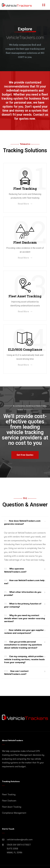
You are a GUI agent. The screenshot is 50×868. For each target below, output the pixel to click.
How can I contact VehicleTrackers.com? (16, 673)
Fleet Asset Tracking (12, 807)
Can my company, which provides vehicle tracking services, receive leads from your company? (24, 659)
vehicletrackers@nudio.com (20, 840)
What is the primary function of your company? (23, 605)
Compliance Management (14, 813)
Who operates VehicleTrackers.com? (15, 570)
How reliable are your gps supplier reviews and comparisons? (24, 632)
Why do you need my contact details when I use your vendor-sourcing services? (25, 618)
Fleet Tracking (9, 795)
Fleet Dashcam (9, 801)
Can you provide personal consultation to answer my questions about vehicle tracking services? (23, 645)
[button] (25, 455)
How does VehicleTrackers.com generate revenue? (22, 522)
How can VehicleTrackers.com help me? (24, 582)
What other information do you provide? (23, 594)
